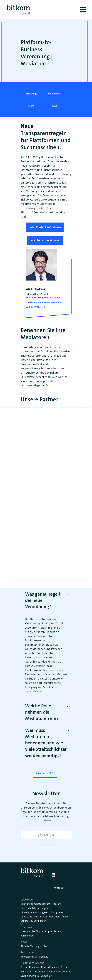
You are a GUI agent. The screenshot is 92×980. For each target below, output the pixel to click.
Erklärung (31, 94)
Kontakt (58, 888)
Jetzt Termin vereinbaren (45, 240)
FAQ (55, 106)
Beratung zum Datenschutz (35, 904)
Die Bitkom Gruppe (42, 931)
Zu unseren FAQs (45, 773)
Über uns (25, 931)
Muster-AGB (40, 917)
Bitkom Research (50, 967)
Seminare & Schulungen (33, 921)
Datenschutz (41, 957)
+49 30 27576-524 (36, 307)
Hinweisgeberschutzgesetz (35, 912)
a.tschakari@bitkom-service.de (43, 302)
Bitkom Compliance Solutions (45, 971)
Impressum (27, 957)
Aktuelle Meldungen (31, 946)
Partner (31, 106)
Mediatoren (54, 94)
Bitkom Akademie (30, 967)
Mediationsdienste (59, 917)
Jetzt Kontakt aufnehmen (45, 227)
